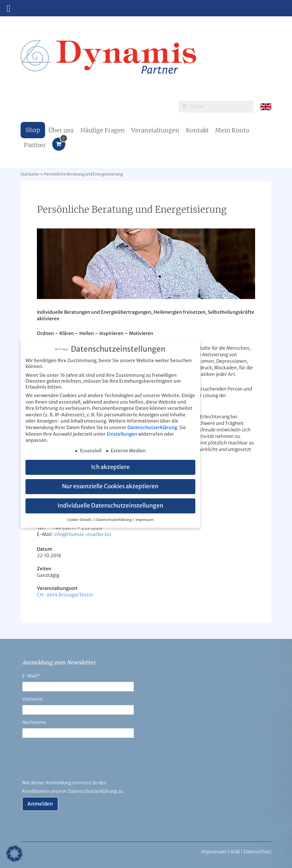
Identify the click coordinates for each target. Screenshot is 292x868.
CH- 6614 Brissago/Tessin (65, 595)
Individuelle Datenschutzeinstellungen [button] (110, 505)
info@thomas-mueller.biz (83, 534)
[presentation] (72, 762)
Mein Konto (232, 130)
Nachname (34, 722)
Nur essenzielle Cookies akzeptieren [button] (110, 486)
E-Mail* (31, 676)
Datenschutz (258, 852)
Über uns (61, 130)
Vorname (32, 699)
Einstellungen (122, 434)
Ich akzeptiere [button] (110, 467)
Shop (33, 130)
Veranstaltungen (155, 130)
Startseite (30, 174)
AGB (235, 852)
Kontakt (197, 130)
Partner (35, 145)
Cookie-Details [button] (80, 519)
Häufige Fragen (103, 130)
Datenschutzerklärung (152, 427)
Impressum (145, 519)
